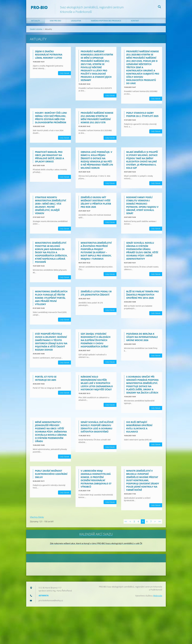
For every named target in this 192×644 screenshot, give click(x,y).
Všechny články (37, 517)
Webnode (158, 596)
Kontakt (135, 21)
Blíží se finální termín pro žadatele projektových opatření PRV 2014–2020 (142, 295)
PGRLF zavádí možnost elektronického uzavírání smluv (51, 474)
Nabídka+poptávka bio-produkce (106, 21)
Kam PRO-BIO (55, 21)
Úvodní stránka (36, 29)
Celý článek (64, 73)
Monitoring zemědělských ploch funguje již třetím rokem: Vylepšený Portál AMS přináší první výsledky (51, 298)
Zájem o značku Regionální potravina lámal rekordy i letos (49, 55)
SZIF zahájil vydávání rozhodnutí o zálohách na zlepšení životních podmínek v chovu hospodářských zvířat (96, 340)
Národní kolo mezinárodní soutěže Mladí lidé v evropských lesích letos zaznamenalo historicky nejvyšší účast (97, 383)
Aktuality (36, 21)
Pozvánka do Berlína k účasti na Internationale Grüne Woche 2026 (142, 337)
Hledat (159, 7)
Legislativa (76, 21)
